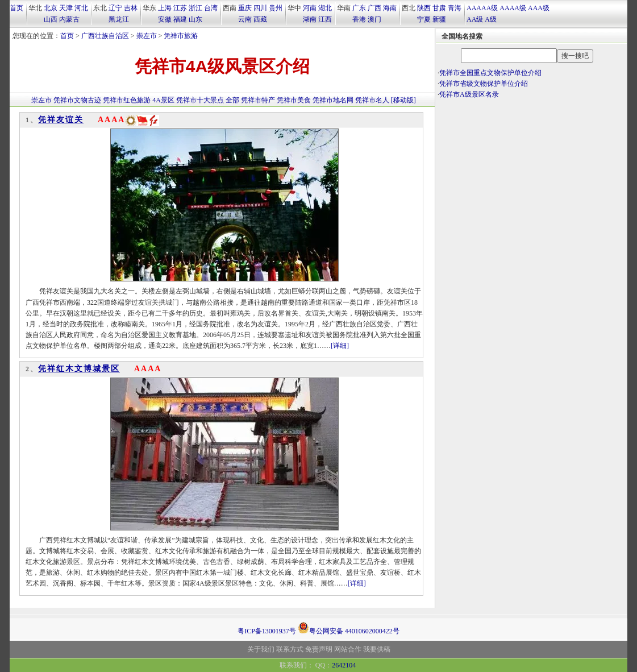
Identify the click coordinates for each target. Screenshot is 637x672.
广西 (374, 8)
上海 (165, 8)
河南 (310, 8)
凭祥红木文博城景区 (79, 369)
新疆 (439, 19)
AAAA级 (513, 8)
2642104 (344, 665)
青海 (455, 8)
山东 (195, 19)
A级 (491, 19)
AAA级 (539, 8)
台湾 (211, 8)
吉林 (131, 8)
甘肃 (439, 8)
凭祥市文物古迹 (77, 100)
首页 (16, 8)
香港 (359, 19)
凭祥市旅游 (181, 36)
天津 (66, 8)
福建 (180, 19)
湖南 (310, 19)
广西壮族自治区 (105, 36)
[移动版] (403, 100)
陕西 (424, 8)
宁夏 (424, 19)
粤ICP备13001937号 (267, 631)
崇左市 (147, 36)
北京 (51, 8)
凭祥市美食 (294, 100)
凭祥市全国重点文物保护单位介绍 (490, 73)
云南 (245, 19)
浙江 (195, 8)
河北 (81, 8)
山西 (51, 19)
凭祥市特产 (258, 100)
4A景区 (163, 100)
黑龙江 (119, 19)
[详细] (340, 346)
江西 (325, 19)
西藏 (260, 19)
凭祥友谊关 (61, 120)
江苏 (180, 8)
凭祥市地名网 (333, 100)
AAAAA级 (482, 8)
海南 (390, 8)
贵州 (276, 8)
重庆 (245, 8)
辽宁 (115, 8)
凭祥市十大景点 (200, 100)
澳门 (374, 19)
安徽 (165, 19)
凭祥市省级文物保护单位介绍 (484, 84)
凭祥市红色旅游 (127, 100)
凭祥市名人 (372, 100)
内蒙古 (69, 19)
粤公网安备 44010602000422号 (349, 628)
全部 (232, 100)
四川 (260, 8)
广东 (359, 8)
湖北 (325, 8)
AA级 (475, 19)
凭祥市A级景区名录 (469, 94)
